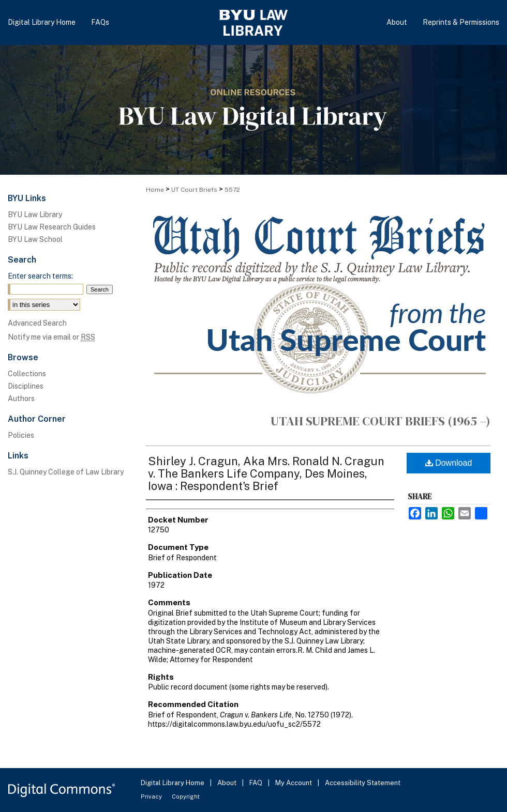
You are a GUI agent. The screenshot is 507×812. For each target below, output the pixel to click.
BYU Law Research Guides (52, 227)
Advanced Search (37, 323)
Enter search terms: (40, 276)
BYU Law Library (35, 215)
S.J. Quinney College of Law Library (66, 472)
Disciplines (26, 386)
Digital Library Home (173, 783)
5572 (232, 190)
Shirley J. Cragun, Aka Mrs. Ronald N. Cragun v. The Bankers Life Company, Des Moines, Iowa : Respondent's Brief (266, 473)
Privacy (152, 796)
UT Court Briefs (194, 190)
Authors (21, 399)
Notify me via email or (51, 337)
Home (155, 190)
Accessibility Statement (363, 783)
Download (449, 463)
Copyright (186, 796)
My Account (294, 783)
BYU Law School (35, 239)
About (228, 783)
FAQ (257, 783)
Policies (21, 435)
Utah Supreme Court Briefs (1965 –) (381, 421)
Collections (27, 374)
